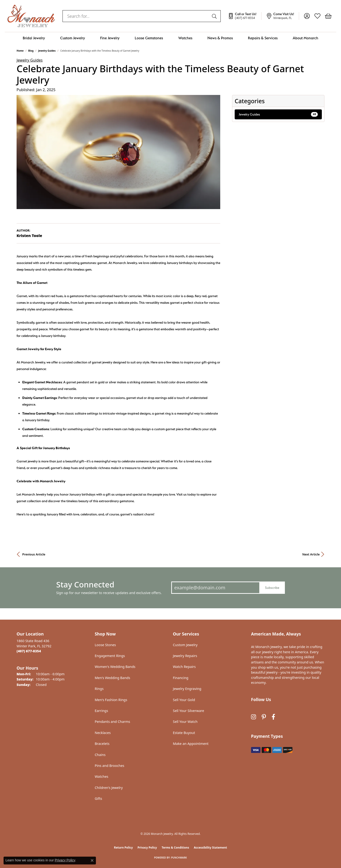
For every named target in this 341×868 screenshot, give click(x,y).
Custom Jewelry (73, 38)
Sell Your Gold (184, 700)
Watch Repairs (184, 667)
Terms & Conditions (175, 848)
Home (20, 51)
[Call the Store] (29, 651)
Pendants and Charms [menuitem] (112, 722)
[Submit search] (215, 16)
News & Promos (220, 38)
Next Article (311, 554)
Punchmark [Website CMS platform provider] (179, 858)
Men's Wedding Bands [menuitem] (112, 678)
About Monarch (305, 38)
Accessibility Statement (210, 848)
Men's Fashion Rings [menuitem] (111, 700)
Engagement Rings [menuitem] (110, 656)
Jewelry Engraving (187, 689)
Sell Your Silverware (188, 711)
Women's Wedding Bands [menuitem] (115, 667)
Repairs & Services (263, 38)
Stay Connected (85, 584)
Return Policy (123, 848)
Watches (185, 38)
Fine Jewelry (110, 38)
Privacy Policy (147, 848)
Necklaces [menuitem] (103, 733)
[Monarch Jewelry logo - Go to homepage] (31, 16)
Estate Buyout (184, 733)
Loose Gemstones (149, 38)
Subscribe (272, 588)
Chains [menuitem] (100, 755)
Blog (31, 51)
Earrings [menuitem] (101, 711)
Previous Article (34, 554)
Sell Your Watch (185, 722)
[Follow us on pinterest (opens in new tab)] (264, 717)
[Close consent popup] (92, 860)
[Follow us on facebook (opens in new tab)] (273, 717)
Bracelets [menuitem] (102, 744)
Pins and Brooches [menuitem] (110, 766)
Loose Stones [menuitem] (105, 645)
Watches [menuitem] (101, 776)
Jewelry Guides (47, 51)
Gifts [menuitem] (98, 799)
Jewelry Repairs (185, 656)
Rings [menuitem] (99, 689)
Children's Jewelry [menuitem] (109, 788)
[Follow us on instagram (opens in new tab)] (254, 717)
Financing (181, 678)
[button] (307, 16)
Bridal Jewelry (34, 38)
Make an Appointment (191, 744)
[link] (245, 16)
